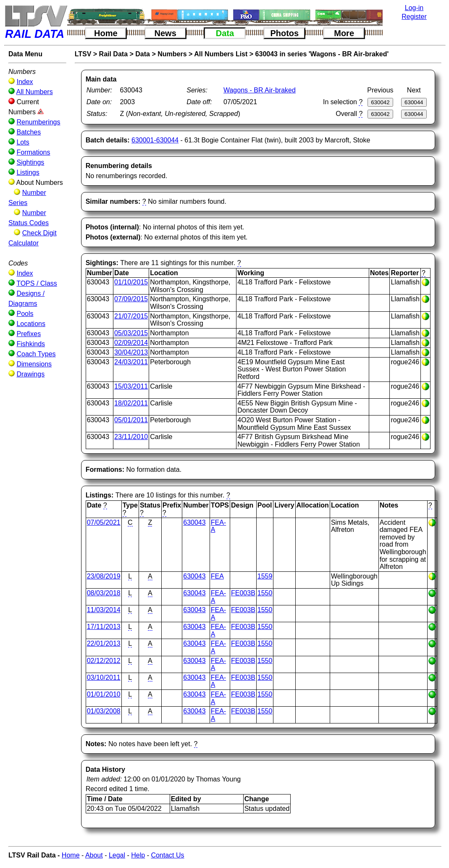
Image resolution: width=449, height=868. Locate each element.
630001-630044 (155, 140)
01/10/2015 (131, 282)
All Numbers (35, 92)
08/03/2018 (104, 593)
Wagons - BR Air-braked (260, 90)
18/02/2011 (131, 403)
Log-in (414, 8)
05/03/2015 (131, 333)
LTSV (83, 54)
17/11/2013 (104, 627)
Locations (31, 324)
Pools (25, 314)
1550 (265, 593)
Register (414, 17)
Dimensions (34, 364)
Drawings (30, 374)
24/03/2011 (131, 362)
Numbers (172, 54)
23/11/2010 (131, 437)
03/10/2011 (104, 677)
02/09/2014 (131, 343)
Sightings (30, 162)
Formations (33, 152)
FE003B (243, 593)
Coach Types (36, 354)
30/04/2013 (131, 352)
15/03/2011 (131, 386)
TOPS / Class (37, 283)
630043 (194, 522)
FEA (217, 576)
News (165, 33)
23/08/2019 (104, 576)
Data (225, 33)
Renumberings (38, 122)
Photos (284, 33)
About (94, 855)
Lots (23, 142)
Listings (28, 172)
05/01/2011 (131, 420)
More (344, 33)
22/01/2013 (104, 643)
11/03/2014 (104, 610)
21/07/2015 (131, 316)
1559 (265, 576)
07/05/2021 (104, 522)
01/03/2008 (104, 711)
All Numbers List (221, 54)
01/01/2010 (104, 694)
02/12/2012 (104, 661)
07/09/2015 (131, 299)
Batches (29, 132)
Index (25, 82)
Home (106, 33)
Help (138, 855)
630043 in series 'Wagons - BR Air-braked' (322, 54)
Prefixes (29, 334)
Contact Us (167, 855)
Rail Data (113, 54)
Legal (117, 855)
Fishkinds (31, 344)
